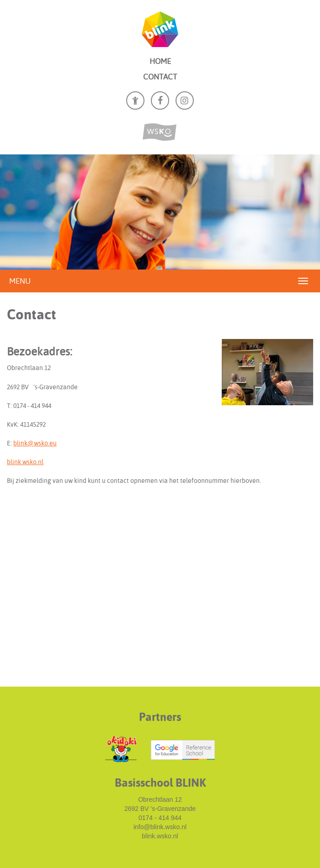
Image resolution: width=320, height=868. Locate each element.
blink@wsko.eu (35, 443)
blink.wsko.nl (25, 462)
